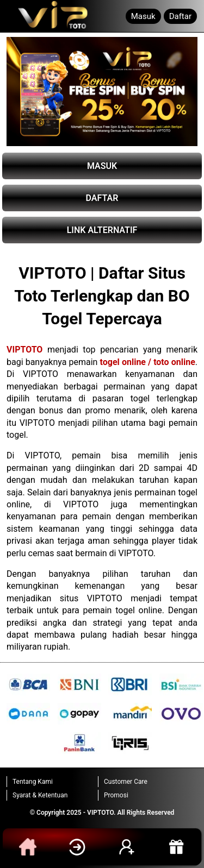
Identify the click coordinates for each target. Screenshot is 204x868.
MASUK (102, 166)
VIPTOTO (24, 350)
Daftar (180, 16)
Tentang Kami (33, 782)
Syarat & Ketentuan (40, 795)
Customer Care (126, 782)
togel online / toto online (148, 362)
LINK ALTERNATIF (102, 230)
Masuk (143, 16)
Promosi (116, 795)
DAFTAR (102, 198)
